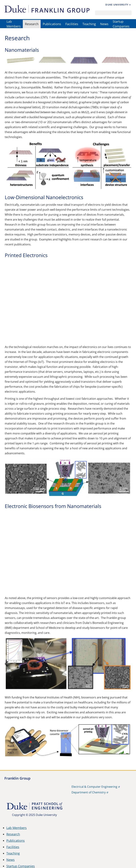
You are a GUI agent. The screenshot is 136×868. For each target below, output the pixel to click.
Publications (52, 24)
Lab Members (14, 24)
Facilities (72, 24)
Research (32, 24)
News (104, 24)
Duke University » (118, 5)
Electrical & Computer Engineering (94, 787)
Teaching (89, 24)
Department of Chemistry (89, 792)
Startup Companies (121, 24)
